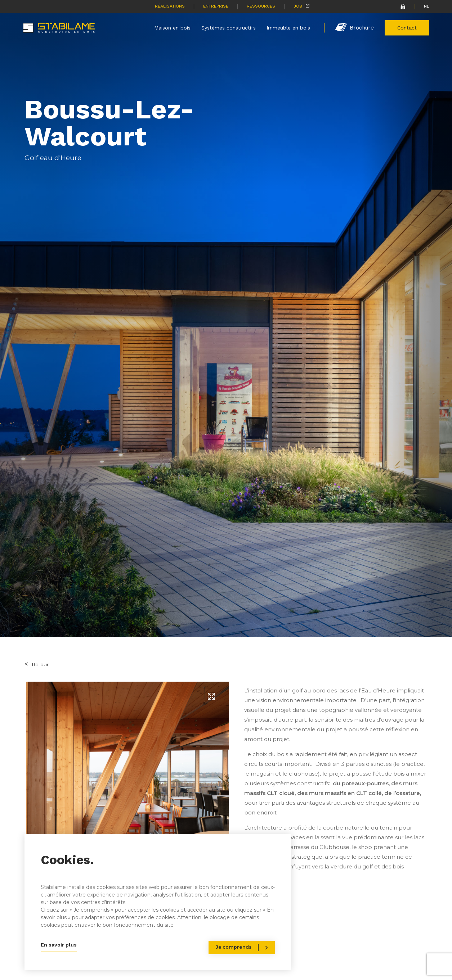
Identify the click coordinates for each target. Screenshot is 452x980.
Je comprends (234, 947)
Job (298, 6)
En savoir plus (59, 945)
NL (427, 6)
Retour (40, 664)
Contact (407, 27)
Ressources (261, 6)
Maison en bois (172, 27)
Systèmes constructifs (229, 27)
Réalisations (170, 6)
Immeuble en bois (288, 27)
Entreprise (216, 6)
